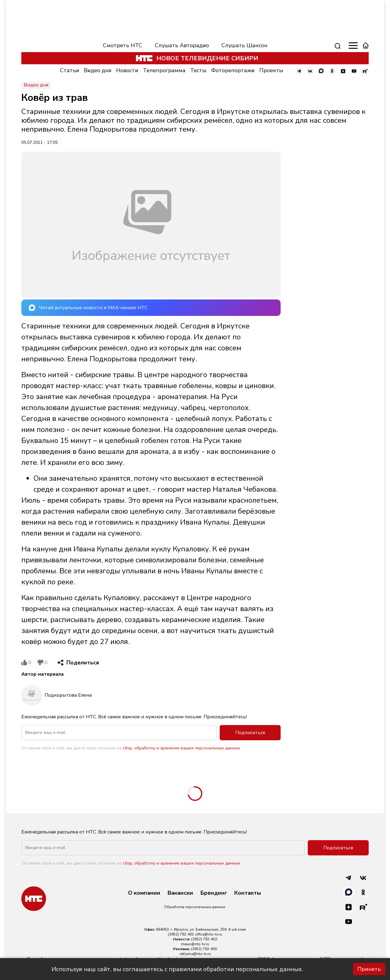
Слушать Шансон (245, 45)
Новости (127, 70)
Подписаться (250, 733)
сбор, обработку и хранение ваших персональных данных (181, 748)
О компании (144, 893)
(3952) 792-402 (204, 939)
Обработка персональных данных (195, 907)
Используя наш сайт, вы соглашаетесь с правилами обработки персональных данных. (177, 969)
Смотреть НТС (123, 45)
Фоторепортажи (233, 70)
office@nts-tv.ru (209, 934)
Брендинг (214, 893)
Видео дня (98, 70)
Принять (369, 969)
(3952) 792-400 (204, 949)
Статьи (70, 70)
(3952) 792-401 (181, 934)
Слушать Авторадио (182, 45)
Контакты (248, 893)
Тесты (198, 70)
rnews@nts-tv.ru (195, 944)
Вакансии (180, 893)
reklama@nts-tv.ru (195, 954)
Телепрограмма (164, 70)
